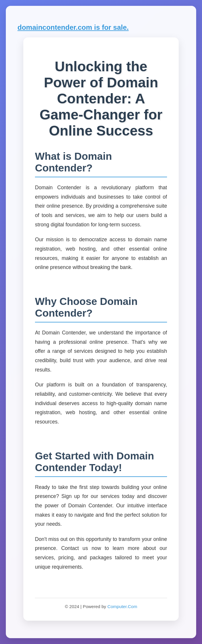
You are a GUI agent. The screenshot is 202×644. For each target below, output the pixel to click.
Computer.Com (122, 606)
